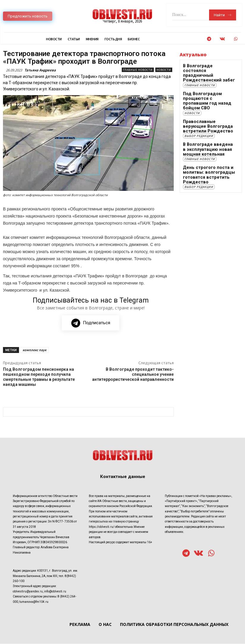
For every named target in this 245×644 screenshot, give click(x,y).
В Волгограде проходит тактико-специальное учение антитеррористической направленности (133, 375)
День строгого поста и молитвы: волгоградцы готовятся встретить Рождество (204, 157)
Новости (164, 70)
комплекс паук (34, 350)
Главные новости (138, 70)
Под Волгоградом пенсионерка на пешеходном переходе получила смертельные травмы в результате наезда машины (39, 377)
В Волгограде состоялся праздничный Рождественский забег (205, 70)
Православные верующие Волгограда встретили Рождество (206, 112)
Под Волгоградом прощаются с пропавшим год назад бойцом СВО (209, 91)
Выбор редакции (199, 121)
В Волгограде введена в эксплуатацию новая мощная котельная (209, 133)
